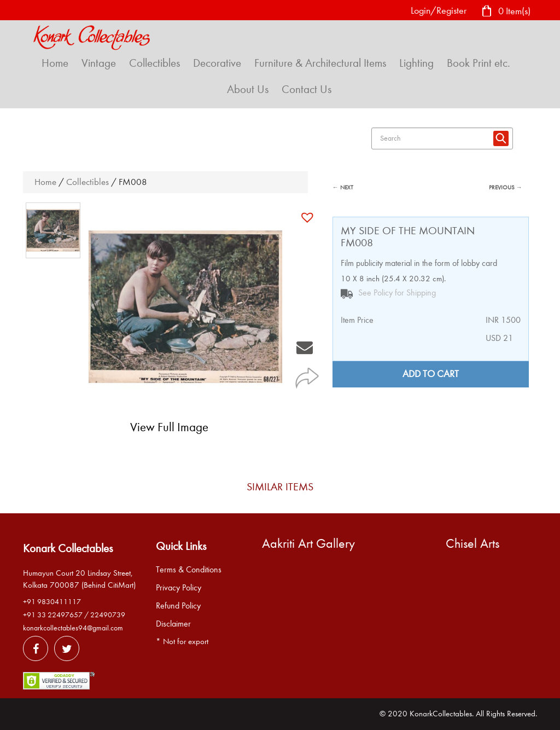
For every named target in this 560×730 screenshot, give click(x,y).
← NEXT (343, 187)
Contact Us (307, 89)
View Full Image (169, 427)
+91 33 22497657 (53, 615)
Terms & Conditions (189, 570)
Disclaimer (173, 624)
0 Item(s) (506, 12)
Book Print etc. (479, 63)
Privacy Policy (179, 588)
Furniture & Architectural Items (320, 63)
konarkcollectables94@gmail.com (73, 628)
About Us (248, 89)
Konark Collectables (68, 548)
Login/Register (439, 11)
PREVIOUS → (506, 187)
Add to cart (431, 374)
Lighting (416, 63)
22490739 (108, 615)
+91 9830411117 (52, 602)
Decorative (217, 63)
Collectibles (154, 63)
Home (55, 63)
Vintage (99, 63)
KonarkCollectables (441, 714)
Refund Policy (178, 606)
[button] (309, 217)
